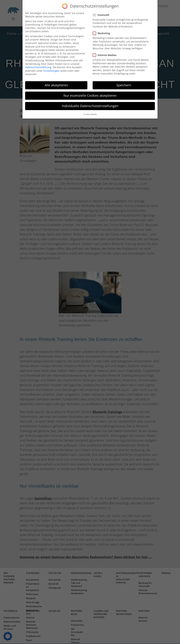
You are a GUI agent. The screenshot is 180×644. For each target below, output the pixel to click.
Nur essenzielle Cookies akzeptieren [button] (90, 90)
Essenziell (102, 9)
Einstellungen (52, 65)
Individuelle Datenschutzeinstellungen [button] (90, 101)
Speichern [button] (124, 80)
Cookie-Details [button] (90, 109)
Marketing (102, 28)
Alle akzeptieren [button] (56, 80)
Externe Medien (106, 50)
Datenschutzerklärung (38, 62)
